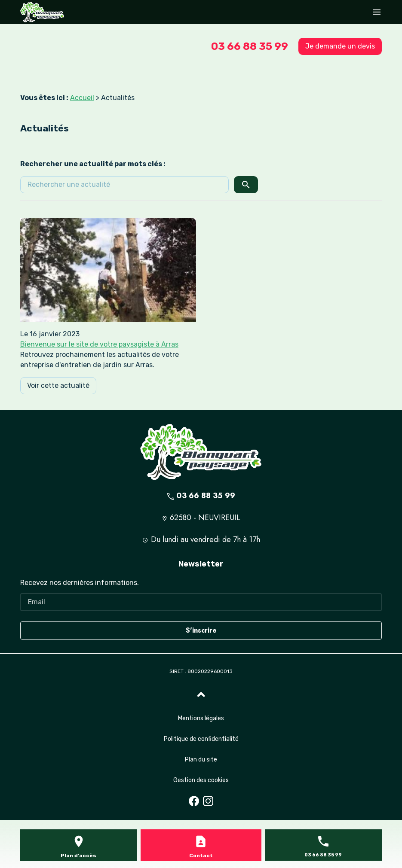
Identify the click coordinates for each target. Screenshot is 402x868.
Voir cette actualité (58, 385)
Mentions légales (201, 718)
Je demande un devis (340, 46)
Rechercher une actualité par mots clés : (93, 164)
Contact (201, 856)
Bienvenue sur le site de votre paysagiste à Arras (99, 344)
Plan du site (201, 760)
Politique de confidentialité (201, 739)
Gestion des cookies (201, 780)
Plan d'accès (78, 856)
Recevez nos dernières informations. (80, 583)
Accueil (82, 98)
